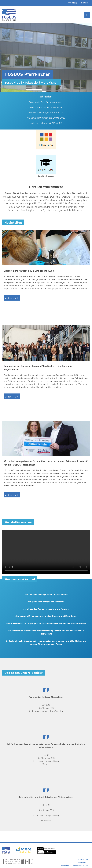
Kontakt (84, 3)
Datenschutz (83, 862)
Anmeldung (72, 3)
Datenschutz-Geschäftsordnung (74, 865)
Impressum (83, 859)
